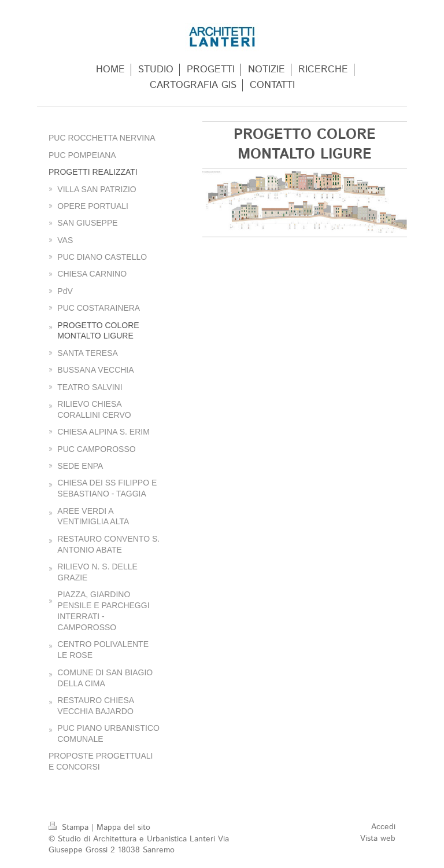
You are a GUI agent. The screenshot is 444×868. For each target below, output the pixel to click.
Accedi (383, 827)
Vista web (378, 838)
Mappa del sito (123, 827)
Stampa (70, 827)
